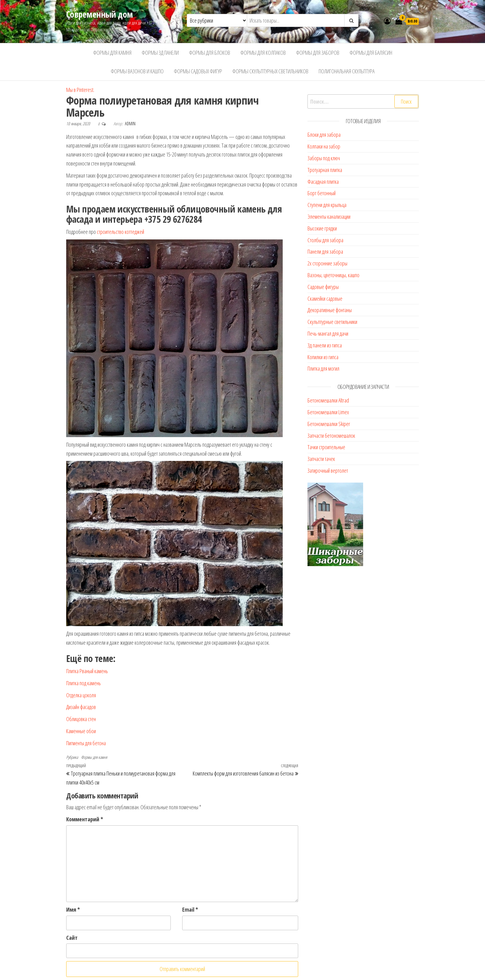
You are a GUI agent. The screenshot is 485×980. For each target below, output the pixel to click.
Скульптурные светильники (332, 322)
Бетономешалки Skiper (329, 424)
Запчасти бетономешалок (331, 436)
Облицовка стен (81, 719)
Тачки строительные (326, 447)
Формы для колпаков (263, 53)
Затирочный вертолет (328, 471)
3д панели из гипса (325, 345)
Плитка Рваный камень (87, 671)
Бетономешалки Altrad (328, 400)
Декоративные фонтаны (330, 310)
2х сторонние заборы (327, 263)
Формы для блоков (210, 53)
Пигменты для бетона (86, 743)
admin (130, 124)
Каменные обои (81, 731)
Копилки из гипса (323, 357)
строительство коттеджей (120, 232)
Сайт (72, 938)
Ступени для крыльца (327, 205)
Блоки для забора (324, 135)
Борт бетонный (322, 193)
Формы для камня (112, 53)
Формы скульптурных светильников (270, 71)
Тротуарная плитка (325, 170)
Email (190, 909)
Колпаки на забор (324, 146)
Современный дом (100, 14)
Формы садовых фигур (198, 71)
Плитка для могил (323, 368)
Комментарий (85, 819)
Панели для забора (325, 251)
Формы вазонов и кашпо (137, 71)
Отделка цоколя (81, 695)
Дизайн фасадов (81, 707)
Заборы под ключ (324, 158)
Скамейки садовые (325, 299)
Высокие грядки (322, 228)
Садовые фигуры (323, 287)
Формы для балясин (371, 53)
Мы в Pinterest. (80, 90)
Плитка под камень (84, 683)
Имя (73, 909)
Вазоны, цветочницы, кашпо (333, 275)
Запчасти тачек (321, 459)
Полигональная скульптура (347, 71)
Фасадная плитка (323, 182)
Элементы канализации (329, 217)
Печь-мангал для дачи (328, 333)
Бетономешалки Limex (328, 412)
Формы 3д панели (160, 53)
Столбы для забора (325, 240)
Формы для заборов (318, 53)
